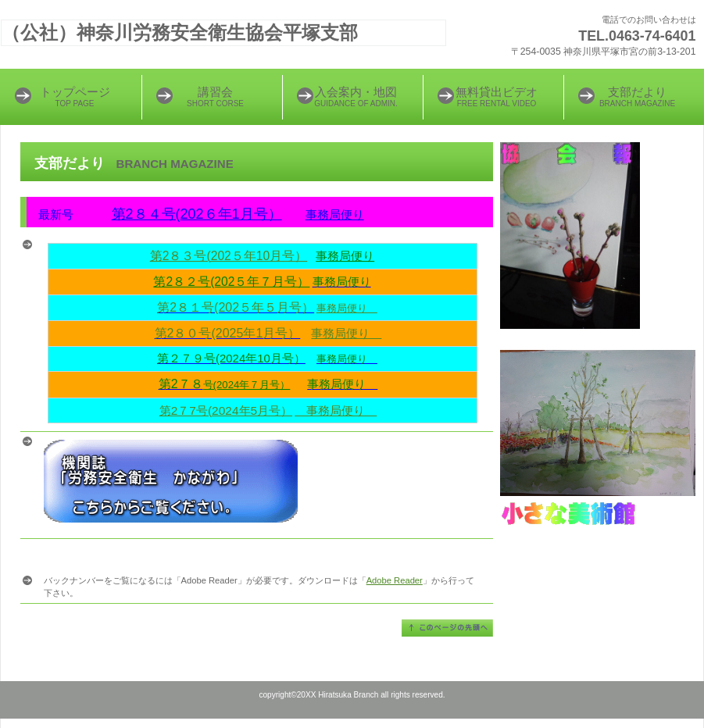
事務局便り (335, 215)
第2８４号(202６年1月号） (197, 214)
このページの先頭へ (447, 628)
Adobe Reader (395, 580)
